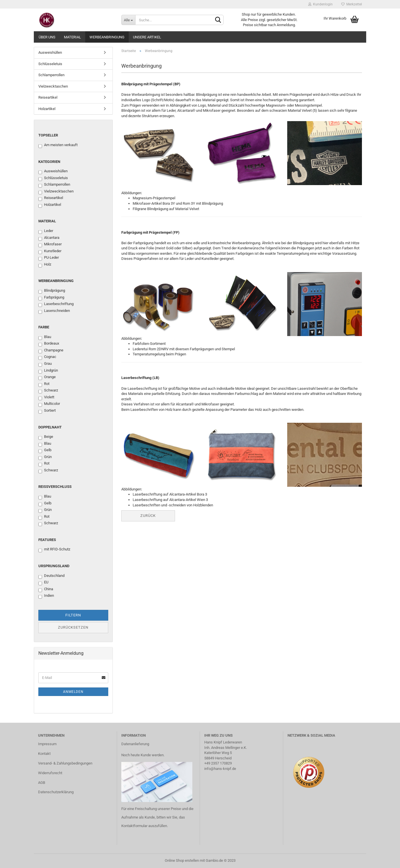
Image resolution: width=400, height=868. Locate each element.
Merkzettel (352, 4)
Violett (46, 397)
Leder (46, 231)
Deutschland (51, 576)
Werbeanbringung (107, 37)
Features (47, 540)
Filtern (73, 615)
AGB (42, 783)
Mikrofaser (50, 245)
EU (43, 583)
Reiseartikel (48, 97)
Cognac (47, 357)
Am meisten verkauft (58, 145)
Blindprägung (52, 291)
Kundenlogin (320, 4)
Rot (44, 384)
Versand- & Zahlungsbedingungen (65, 763)
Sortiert (47, 411)
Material (72, 37)
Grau (45, 364)
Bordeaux (49, 344)
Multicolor (49, 404)
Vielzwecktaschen (53, 86)
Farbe (44, 327)
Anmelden (73, 692)
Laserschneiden (54, 311)
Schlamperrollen (51, 75)
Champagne (51, 351)
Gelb (45, 450)
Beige (46, 437)
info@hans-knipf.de (220, 769)
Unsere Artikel (147, 37)
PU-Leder (49, 258)
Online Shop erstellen (182, 860)
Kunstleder (50, 251)
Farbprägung (51, 298)
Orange (47, 377)
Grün (45, 457)
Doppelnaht (50, 427)
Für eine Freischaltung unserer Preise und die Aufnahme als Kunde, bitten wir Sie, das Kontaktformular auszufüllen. (157, 817)
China (46, 589)
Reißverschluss (55, 487)
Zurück (148, 516)
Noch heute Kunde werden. (143, 755)
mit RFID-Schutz (54, 550)
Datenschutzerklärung (56, 792)
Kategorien (49, 162)
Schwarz (48, 391)
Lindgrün (48, 371)
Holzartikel (47, 109)
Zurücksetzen (73, 627)
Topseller (48, 135)
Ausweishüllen (50, 52)
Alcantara (49, 238)
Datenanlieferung (135, 744)
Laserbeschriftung (56, 304)
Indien (46, 596)
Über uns (47, 37)
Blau (45, 337)
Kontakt (44, 754)
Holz (45, 265)
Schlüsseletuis (50, 64)
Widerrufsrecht (50, 773)
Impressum (47, 744)
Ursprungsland (54, 566)
